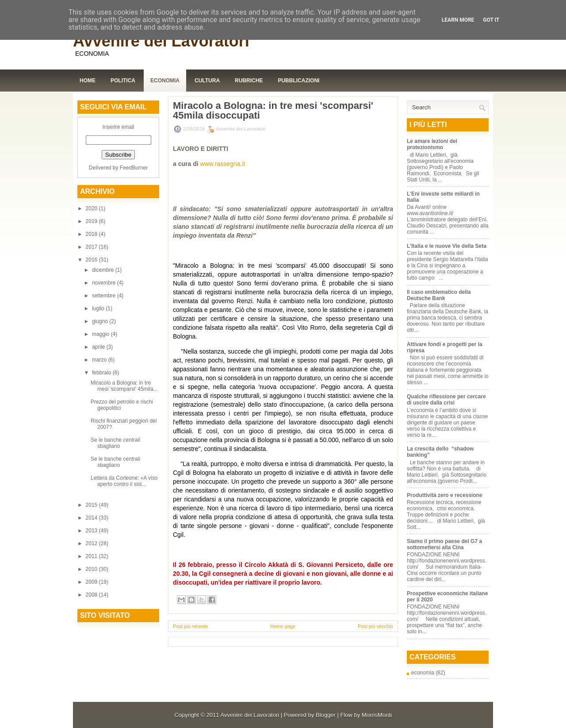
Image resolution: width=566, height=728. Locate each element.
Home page (283, 626)
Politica (123, 81)
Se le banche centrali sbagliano (115, 443)
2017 (92, 247)
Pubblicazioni (298, 81)
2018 (92, 234)
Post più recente (191, 626)
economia (423, 673)
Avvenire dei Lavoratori (161, 41)
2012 (92, 543)
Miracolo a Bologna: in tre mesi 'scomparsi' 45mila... (124, 386)
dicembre (104, 270)
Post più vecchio (375, 626)
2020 (92, 208)
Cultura (207, 81)
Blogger (326, 715)
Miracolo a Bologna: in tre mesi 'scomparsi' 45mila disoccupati (273, 111)
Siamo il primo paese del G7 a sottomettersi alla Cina (444, 544)
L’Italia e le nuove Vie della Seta (447, 246)
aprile (99, 347)
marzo (100, 360)
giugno (101, 321)
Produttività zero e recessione (445, 495)
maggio (101, 334)
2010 (92, 569)
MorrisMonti (377, 715)
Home (88, 81)
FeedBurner (134, 168)
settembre (105, 296)
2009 (92, 582)
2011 (92, 556)
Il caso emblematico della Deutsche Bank (439, 295)
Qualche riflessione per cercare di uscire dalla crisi (446, 400)
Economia (165, 81)
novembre (105, 283)
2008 (92, 595)
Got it (491, 20)
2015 (92, 505)
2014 (92, 518)
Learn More (458, 20)
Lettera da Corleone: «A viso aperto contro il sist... (124, 481)
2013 (92, 531)
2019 (92, 221)
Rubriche (249, 81)
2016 (92, 260)
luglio (99, 308)
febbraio (102, 373)
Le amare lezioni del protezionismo (432, 144)
